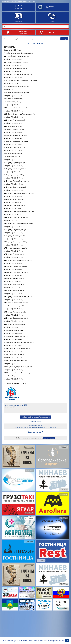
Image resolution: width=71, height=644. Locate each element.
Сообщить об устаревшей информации (36, 448)
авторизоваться (49, 469)
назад (64, 39)
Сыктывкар (23, 32)
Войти (47, 8)
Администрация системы (29, 1)
